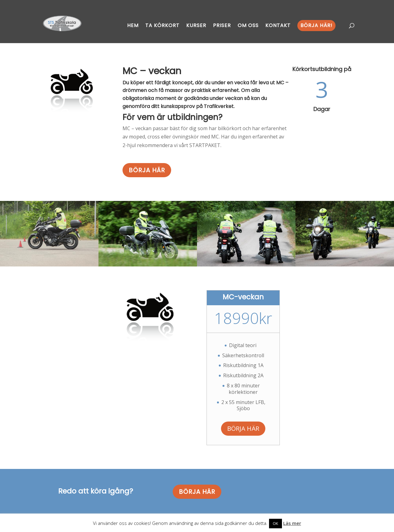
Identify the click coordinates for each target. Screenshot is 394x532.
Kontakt (278, 26)
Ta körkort (162, 26)
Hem (133, 26)
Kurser (196, 26)
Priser (222, 26)
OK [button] (275, 523)
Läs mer (292, 523)
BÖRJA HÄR (147, 170)
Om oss (248, 26)
